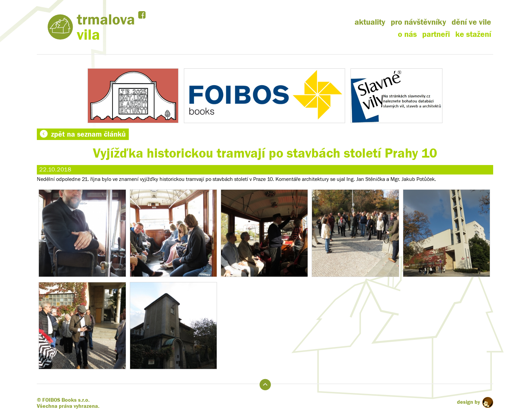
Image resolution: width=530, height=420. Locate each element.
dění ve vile (471, 22)
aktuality (370, 22)
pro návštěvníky (418, 22)
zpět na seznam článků (83, 134)
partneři (436, 34)
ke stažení (473, 34)
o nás (407, 34)
